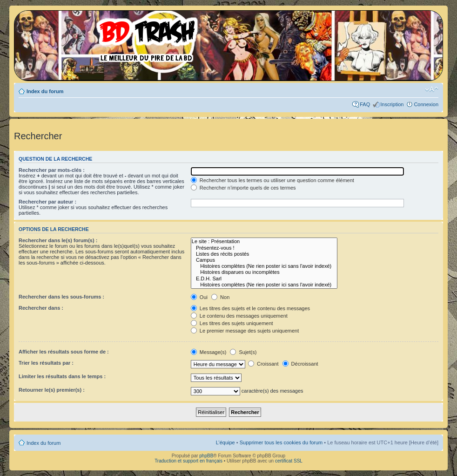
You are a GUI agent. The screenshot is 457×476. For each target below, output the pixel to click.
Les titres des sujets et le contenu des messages (250, 308)
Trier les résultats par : (46, 363)
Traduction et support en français (188, 461)
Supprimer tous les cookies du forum (281, 442)
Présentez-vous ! (264, 248)
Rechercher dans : (41, 308)
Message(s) (209, 352)
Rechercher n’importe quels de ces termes (243, 188)
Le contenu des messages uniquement (239, 316)
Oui (199, 297)
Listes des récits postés (264, 254)
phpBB (206, 456)
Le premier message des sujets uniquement (245, 331)
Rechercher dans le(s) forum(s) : (58, 240)
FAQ (365, 104)
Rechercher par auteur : (47, 202)
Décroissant (300, 364)
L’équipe (225, 442)
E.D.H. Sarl (264, 279)
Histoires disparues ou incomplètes (264, 272)
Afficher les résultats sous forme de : (64, 352)
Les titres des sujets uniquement (232, 323)
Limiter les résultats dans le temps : (62, 376)
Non (220, 297)
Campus (264, 260)
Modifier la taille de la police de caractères (432, 89)
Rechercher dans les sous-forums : (61, 297)
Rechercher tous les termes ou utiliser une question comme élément (272, 180)
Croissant (263, 364)
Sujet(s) (243, 352)
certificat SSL (289, 461)
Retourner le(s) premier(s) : (52, 390)
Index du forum (45, 91)
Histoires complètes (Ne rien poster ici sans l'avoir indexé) (264, 266)
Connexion (426, 104)
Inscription (392, 104)
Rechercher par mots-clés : (52, 170)
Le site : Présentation (264, 241)
